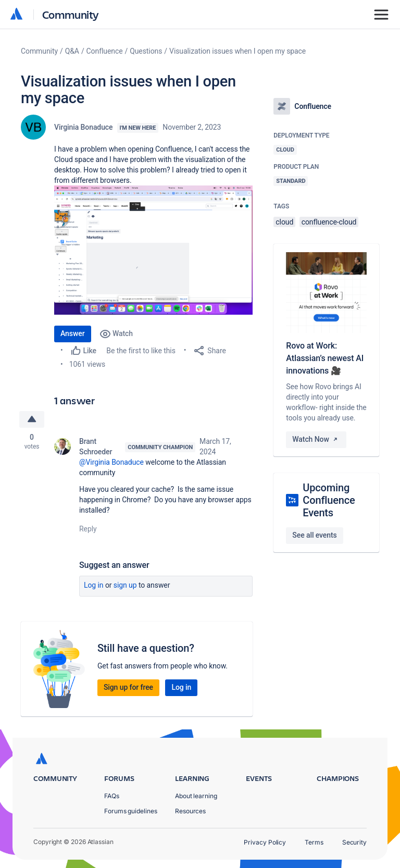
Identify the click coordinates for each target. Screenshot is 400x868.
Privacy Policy (265, 842)
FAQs (112, 796)
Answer (73, 333)
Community (71, 14)
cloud (284, 222)
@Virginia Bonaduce (111, 462)
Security (354, 842)
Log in (94, 585)
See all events (314, 535)
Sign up (125, 585)
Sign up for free (128, 687)
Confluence (105, 51)
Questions (146, 51)
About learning (196, 796)
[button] (153, 250)
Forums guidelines (131, 811)
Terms (314, 842)
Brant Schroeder (96, 447)
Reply (88, 529)
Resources (190, 811)
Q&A (72, 51)
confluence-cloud (329, 222)
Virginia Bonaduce (84, 127)
